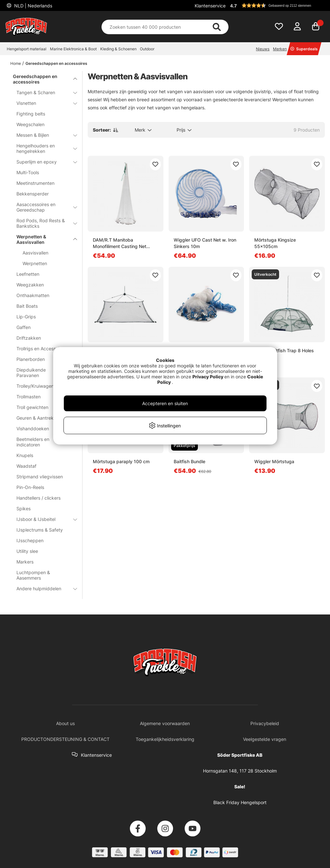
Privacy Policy (208, 377)
